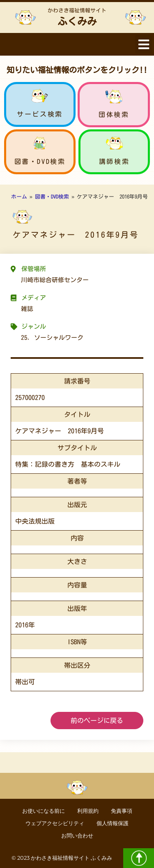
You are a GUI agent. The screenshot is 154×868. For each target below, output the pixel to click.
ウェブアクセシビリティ (55, 823)
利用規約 (88, 811)
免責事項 (122, 811)
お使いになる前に (44, 811)
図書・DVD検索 (40, 161)
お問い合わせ (77, 836)
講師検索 (114, 161)
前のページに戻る (97, 721)
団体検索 (114, 115)
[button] (144, 44)
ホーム (19, 197)
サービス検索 (40, 114)
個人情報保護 (113, 823)
